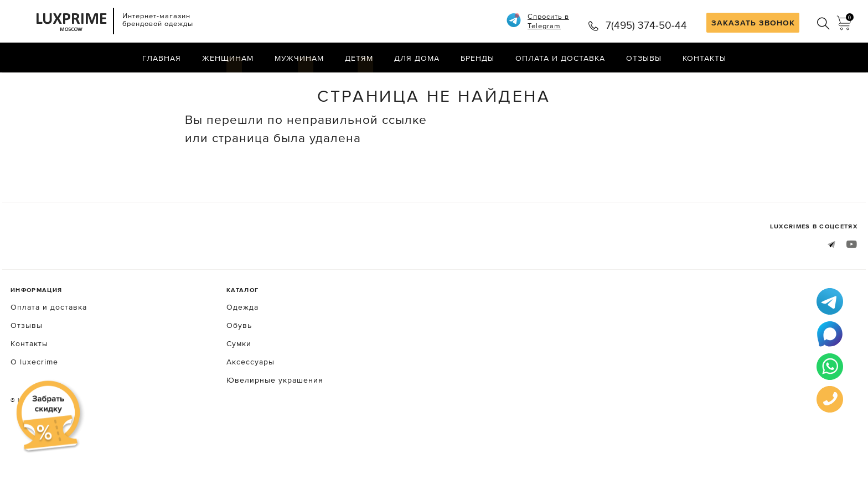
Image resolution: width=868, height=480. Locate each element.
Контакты (704, 58)
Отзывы (644, 58)
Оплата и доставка (560, 58)
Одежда (242, 348)
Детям (359, 58)
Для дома (417, 58)
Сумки (239, 385)
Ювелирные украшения (275, 421)
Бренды (477, 58)
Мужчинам (299, 58)
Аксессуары (250, 403)
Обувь (239, 367)
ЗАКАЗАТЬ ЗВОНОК (753, 23)
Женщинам (228, 58)
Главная (162, 58)
